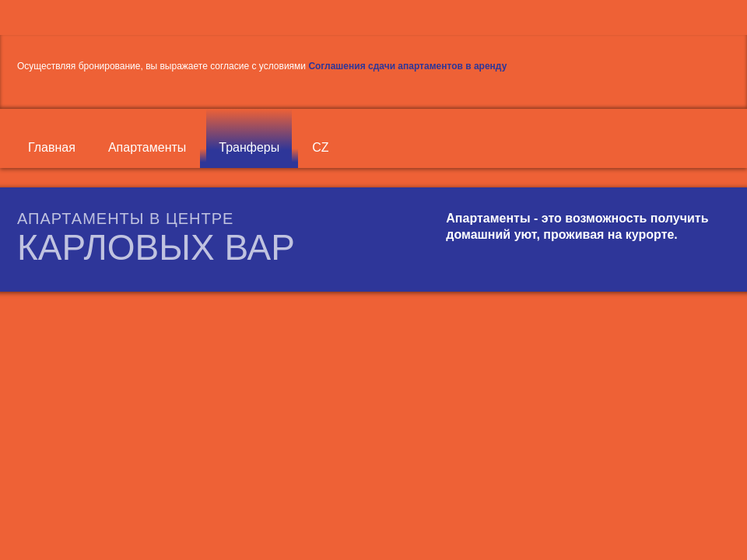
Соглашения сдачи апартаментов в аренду (407, 66)
